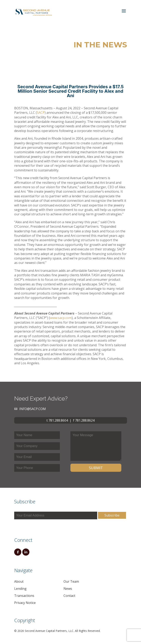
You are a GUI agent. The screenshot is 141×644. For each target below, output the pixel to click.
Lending (20, 589)
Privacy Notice (25, 603)
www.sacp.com (61, 318)
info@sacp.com (33, 409)
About (19, 581)
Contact (69, 596)
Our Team (71, 581)
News (68, 589)
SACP (41, 113)
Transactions (24, 596)
